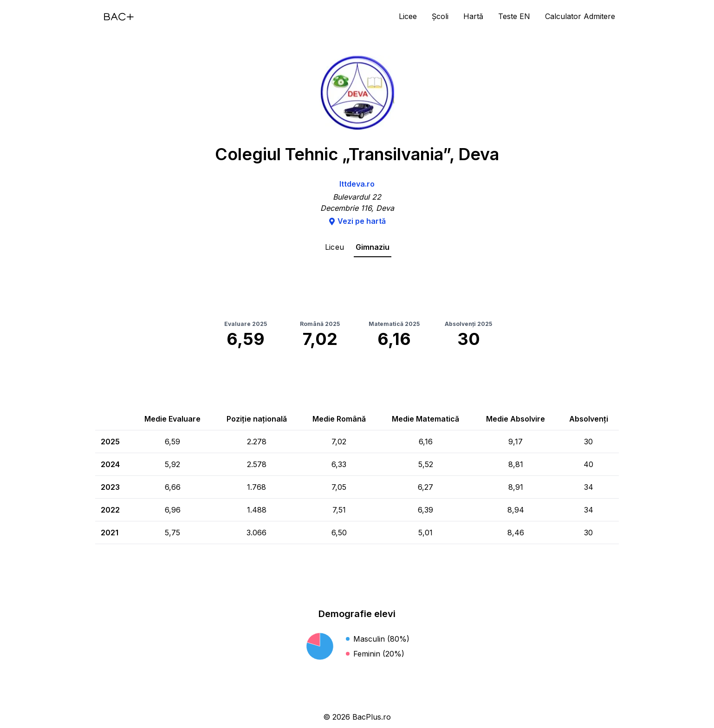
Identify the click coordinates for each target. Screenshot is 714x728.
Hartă (473, 16)
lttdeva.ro (357, 184)
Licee (408, 16)
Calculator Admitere (580, 16)
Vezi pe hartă (357, 221)
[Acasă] (119, 17)
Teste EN (514, 16)
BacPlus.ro (372, 717)
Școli (440, 16)
